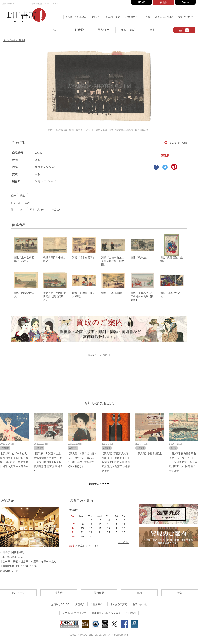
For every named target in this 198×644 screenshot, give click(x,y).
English (185, 2)
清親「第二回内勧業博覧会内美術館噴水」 (54, 297)
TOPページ (18, 593)
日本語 (163, 3)
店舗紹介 (96, 17)
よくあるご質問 (164, 17)
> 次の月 (123, 543)
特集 (152, 30)
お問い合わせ (185, 17)
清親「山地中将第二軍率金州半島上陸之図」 (113, 261)
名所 (27, 203)
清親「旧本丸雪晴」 (84, 258)
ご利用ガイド (133, 17)
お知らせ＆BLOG (76, 17)
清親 (38, 160)
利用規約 (131, 613)
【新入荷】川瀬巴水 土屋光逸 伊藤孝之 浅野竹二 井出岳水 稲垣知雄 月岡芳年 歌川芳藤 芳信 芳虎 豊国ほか (48, 463)
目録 (148, 17)
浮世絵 (79, 30)
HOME (142, 2)
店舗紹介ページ (9, 571)
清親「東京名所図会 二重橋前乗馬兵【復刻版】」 (143, 297)
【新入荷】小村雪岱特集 (149, 454)
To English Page (176, 143)
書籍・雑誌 (128, 30)
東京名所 (57, 210)
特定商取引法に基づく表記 (106, 613)
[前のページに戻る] (14, 40)
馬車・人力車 (37, 210)
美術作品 (104, 30)
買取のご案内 (113, 17)
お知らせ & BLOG (99, 404)
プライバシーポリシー (74, 613)
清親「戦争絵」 (140, 258)
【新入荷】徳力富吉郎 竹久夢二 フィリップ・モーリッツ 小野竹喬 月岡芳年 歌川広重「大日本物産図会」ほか (183, 463)
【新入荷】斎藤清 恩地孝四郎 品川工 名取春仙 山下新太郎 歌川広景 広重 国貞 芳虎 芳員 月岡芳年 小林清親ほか (116, 463)
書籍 (139, 593)
